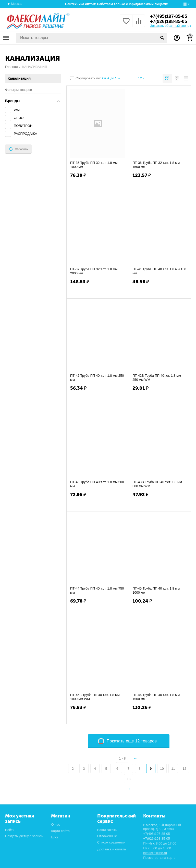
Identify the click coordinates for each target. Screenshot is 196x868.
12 (184, 769)
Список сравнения (111, 842)
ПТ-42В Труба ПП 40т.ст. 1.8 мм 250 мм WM (157, 378)
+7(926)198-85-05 (169, 21)
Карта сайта (60, 831)
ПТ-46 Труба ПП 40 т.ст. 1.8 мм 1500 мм (156, 697)
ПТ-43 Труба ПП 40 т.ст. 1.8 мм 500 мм (97, 484)
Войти (10, 830)
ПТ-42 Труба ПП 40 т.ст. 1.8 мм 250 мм (97, 378)
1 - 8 (122, 758)
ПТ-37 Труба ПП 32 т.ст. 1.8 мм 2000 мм (94, 271)
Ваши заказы (107, 830)
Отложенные (107, 836)
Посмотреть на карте (159, 858)
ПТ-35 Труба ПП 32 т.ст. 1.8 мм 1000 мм (94, 165)
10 (162, 769)
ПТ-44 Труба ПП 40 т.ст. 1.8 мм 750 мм (97, 590)
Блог (55, 837)
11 (173, 769)
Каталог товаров (6, 38)
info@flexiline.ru (155, 853)
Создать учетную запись (24, 836)
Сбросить (18, 149)
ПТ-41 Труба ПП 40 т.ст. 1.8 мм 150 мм (159, 271)
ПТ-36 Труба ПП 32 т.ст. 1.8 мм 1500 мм (156, 165)
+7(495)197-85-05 (169, 16)
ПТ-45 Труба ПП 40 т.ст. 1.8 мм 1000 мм (156, 590)
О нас (56, 824)
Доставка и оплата (112, 849)
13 (129, 779)
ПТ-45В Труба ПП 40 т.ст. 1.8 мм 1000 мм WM (95, 697)
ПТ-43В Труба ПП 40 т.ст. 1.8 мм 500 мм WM (157, 484)
